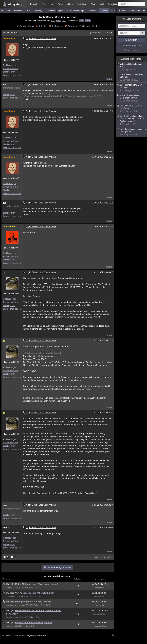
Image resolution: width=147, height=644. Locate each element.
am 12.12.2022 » (100, 593)
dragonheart (101, 626)
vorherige (97, 33)
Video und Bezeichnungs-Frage (131, 67)
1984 (5, 85)
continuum (10, 596)
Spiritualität (63, 11)
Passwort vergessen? (131, 46)
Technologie (93, 11)
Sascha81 (10, 617)
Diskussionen (47, 4)
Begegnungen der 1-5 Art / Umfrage (33, 602)
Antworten (73, 26)
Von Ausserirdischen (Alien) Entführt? (35, 593)
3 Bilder (43, 26)
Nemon (101, 588)
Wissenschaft (19, 11)
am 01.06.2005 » (100, 623)
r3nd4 (6, 528)
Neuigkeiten (113, 4)
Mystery (38, 11)
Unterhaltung (135, 11)
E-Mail (88, 21)
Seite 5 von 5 (11, 33)
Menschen (6, 11)
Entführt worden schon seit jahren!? (34, 623)
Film (64, 20)
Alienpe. (101, 596)
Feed (82, 21)
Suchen (86, 26)
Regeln (30, 635)
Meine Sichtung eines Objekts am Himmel (36, 584)
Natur (113, 11)
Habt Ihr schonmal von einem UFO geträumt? (131, 132)
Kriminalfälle (50, 11)
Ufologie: (11, 584)
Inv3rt (101, 605)
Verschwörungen (78, 11)
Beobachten (57, 26)
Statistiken (82, 4)
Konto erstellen (133, 50)
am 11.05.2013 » (100, 610)
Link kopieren (9, 72)
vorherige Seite (105, 557)
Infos (97, 26)
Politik (30, 11)
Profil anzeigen (10, 65)
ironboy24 (10, 588)
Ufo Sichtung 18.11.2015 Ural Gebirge (131, 109)
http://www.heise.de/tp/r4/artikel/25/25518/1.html (50, 96)
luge (5, 505)
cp (4, 272)
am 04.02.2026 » (100, 584)
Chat (93, 4)
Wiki (102, 4)
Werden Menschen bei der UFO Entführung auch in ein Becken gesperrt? (131, 120)
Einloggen (133, 40)
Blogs (60, 4)
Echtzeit (34, 4)
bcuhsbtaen (9, 39)
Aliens (59, 20)
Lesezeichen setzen (12, 75)
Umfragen (122, 11)
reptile (9, 626)
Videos (70, 4)
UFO (53, 20)
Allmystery (15, 4)
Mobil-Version (40, 635)
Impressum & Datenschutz (13, 635)
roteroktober (9, 227)
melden (109, 79)
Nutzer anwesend (131, 19)
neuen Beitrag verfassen (59, 567)
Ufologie (104, 11)
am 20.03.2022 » (100, 602)
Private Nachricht (11, 69)
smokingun (101, 614)
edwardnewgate (13, 605)
